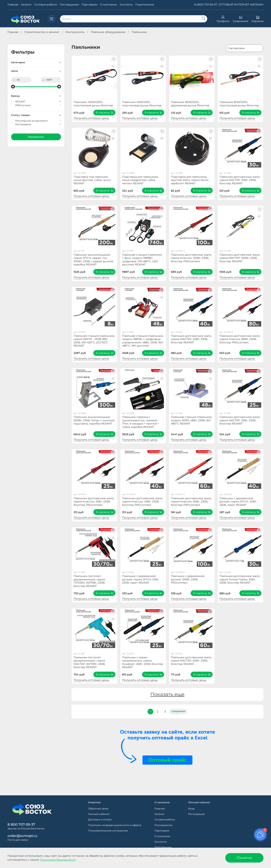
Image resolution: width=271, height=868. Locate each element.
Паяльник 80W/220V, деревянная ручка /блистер (190, 104)
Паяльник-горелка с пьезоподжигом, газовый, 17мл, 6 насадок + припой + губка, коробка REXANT (141, 422)
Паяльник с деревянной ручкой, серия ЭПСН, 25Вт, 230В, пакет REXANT (141, 579)
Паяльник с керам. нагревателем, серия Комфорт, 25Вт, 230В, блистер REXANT (143, 662)
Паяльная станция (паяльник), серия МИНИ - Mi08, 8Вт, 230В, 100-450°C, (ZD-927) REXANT (94, 341)
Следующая (178, 711)
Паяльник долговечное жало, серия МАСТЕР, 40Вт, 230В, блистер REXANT (191, 339)
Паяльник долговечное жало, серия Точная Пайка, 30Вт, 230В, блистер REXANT (240, 579)
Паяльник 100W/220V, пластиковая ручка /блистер (93, 104)
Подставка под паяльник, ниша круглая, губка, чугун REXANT (92, 180)
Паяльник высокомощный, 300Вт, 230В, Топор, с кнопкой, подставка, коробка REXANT (94, 420)
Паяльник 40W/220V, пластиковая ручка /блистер (142, 104)
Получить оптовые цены (91, 118)
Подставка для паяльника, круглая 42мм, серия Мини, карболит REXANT (190, 180)
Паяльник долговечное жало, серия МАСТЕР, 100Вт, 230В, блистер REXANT (240, 258)
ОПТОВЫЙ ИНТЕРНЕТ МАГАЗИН (241, 5)
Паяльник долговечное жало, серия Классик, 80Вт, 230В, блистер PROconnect (240, 339)
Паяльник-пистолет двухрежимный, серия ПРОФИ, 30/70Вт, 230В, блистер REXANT (89, 581)
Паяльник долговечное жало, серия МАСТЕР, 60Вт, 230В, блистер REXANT (191, 661)
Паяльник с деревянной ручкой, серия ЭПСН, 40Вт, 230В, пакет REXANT (238, 502)
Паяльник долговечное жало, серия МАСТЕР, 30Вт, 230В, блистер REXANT (240, 180)
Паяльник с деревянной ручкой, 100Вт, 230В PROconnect (188, 579)
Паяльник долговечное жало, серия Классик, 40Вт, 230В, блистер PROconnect (143, 502)
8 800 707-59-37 (21, 824)
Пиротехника (145, 5)
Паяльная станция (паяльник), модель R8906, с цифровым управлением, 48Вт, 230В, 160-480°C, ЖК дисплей (143, 341)
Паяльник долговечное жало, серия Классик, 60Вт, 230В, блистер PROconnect (191, 502)
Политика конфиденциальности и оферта (115, 825)
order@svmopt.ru (22, 836)
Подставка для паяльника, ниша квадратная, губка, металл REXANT (140, 180)
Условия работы (46, 5)
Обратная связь (98, 809)
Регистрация (196, 814)
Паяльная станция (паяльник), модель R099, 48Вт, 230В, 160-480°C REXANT (192, 420)
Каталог (26, 5)
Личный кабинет (99, 814)
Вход (191, 809)
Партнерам (90, 5)
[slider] (13, 87)
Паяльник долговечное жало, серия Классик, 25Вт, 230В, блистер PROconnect (94, 502)
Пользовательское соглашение (108, 831)
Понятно (244, 858)
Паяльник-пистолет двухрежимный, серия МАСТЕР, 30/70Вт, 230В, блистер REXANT (89, 662)
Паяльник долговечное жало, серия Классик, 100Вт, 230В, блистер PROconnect (191, 258)
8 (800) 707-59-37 (206, 5)
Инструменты (75, 32)
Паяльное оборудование (108, 32)
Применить (36, 137)
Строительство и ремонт (42, 32)
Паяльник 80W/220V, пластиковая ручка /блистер (239, 104)
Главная (13, 5)
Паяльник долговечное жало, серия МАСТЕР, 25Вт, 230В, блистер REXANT (240, 420)
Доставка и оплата (100, 820)
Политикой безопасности (58, 860)
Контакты (126, 5)
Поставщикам (69, 5)
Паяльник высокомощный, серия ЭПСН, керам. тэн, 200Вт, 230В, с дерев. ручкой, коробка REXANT (94, 260)
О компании (109, 5)
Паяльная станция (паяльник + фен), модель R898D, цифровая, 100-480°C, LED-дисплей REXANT (142, 260)
